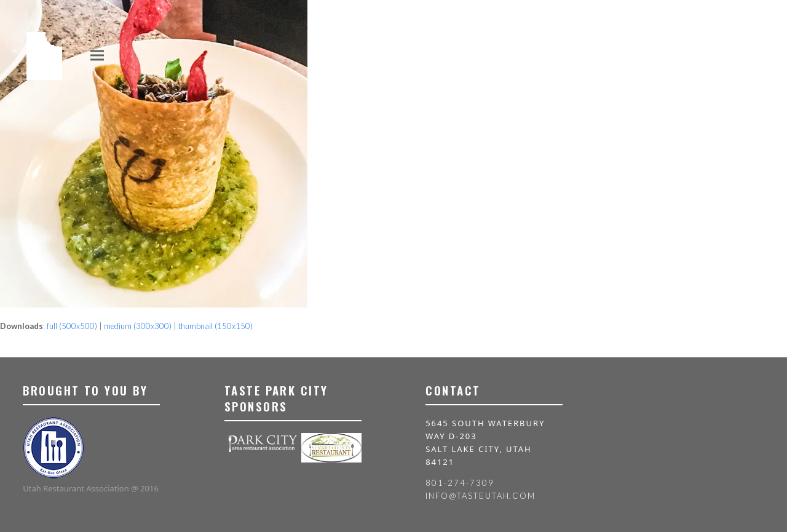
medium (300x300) (138, 326)
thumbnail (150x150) (216, 326)
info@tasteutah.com (481, 496)
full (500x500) (72, 326)
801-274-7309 (460, 483)
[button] (97, 55)
